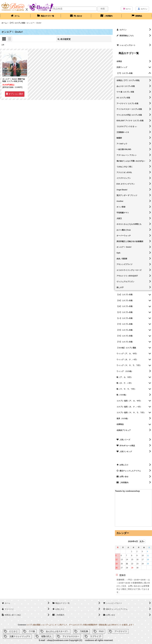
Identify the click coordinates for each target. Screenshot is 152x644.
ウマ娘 (32, 631)
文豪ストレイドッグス (20, 636)
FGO (101, 631)
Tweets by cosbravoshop (127, 491)
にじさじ (14, 631)
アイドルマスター (71, 636)
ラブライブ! (96, 636)
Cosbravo (22, 625)
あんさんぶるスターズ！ (57, 631)
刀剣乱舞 (84, 631)
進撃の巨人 (46, 636)
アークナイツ (121, 631)
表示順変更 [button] (64, 39)
